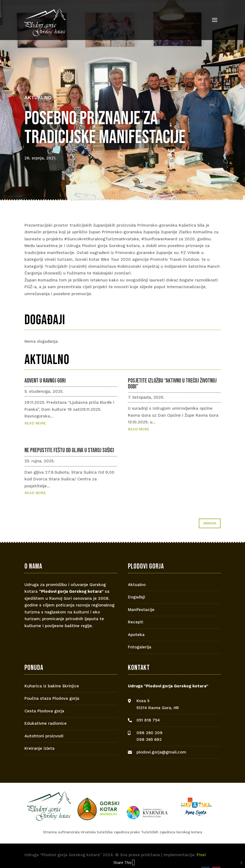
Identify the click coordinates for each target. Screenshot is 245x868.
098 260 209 (149, 733)
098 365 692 (149, 740)
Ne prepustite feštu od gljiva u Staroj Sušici (69, 450)
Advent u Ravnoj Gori (45, 381)
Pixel (201, 855)
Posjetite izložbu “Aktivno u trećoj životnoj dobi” (172, 384)
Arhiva (210, 523)
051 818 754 (148, 720)
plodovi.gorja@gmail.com (161, 752)
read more (35, 423)
